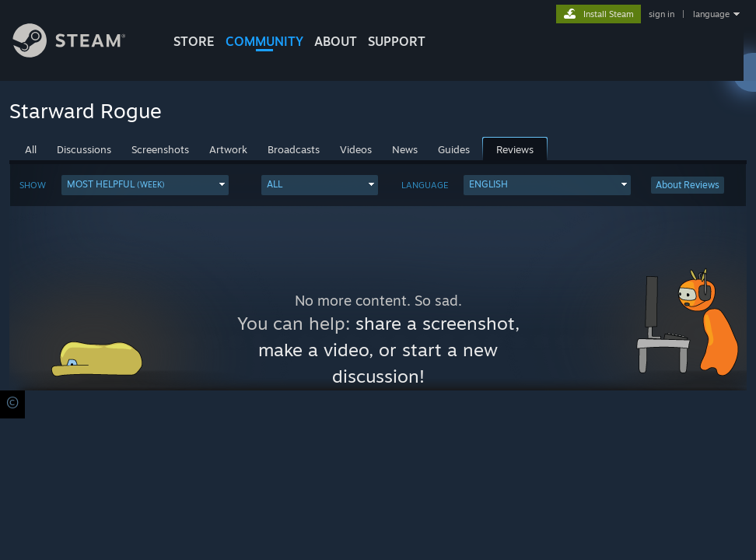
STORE (194, 41)
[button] (145, 185)
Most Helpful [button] (116, 184)
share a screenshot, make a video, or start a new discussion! (389, 350)
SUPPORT (397, 41)
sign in (661, 14)
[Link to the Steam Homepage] (81, 53)
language (711, 14)
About (336, 41)
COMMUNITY (264, 41)
